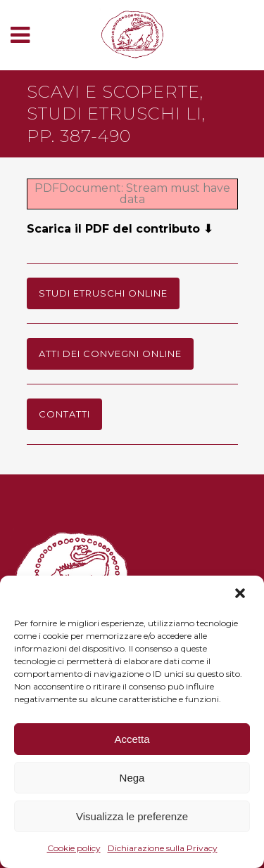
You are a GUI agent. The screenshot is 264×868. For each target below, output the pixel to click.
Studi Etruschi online (103, 293)
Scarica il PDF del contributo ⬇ (120, 229)
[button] (241, 595)
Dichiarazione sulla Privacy (163, 848)
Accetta (132, 739)
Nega (132, 778)
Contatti (64, 414)
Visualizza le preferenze (132, 816)
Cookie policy (74, 848)
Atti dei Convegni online (110, 354)
